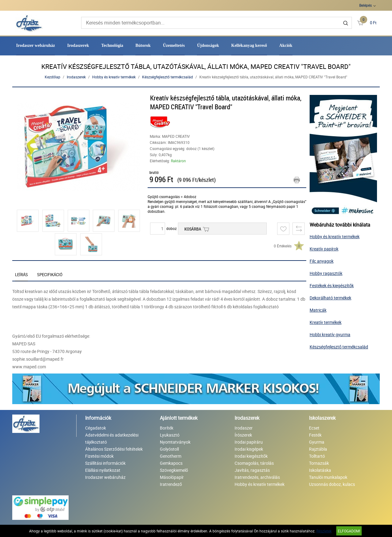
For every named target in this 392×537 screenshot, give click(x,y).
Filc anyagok (322, 261)
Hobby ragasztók (326, 273)
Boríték (167, 428)
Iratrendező (171, 484)
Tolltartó (317, 456)
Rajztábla (318, 449)
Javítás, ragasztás (252, 470)
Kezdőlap (53, 77)
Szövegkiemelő (174, 470)
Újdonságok (208, 45)
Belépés (366, 5)
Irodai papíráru (249, 442)
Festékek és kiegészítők (332, 285)
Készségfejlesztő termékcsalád (168, 77)
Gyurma (317, 442)
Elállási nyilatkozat (103, 470)
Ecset (314, 428)
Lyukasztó (170, 435)
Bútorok (143, 45)
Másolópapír (172, 477)
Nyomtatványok (175, 442)
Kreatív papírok (324, 249)
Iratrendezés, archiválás (257, 477)
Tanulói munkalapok (328, 477)
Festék (315, 435)
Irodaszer (244, 428)
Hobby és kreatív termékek (114, 77)
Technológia (112, 45)
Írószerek (243, 435)
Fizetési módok (99, 456)
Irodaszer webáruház (36, 45)
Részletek (324, 531)
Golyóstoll (169, 449)
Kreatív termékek (326, 322)
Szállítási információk (105, 463)
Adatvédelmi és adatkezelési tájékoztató (112, 438)
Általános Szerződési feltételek (114, 449)
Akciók (286, 45)
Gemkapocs (171, 463)
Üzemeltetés (174, 45)
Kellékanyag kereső (249, 45)
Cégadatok (96, 428)
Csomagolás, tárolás (254, 463)
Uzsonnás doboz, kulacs (332, 484)
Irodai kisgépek (249, 449)
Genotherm (171, 456)
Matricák (318, 310)
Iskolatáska (320, 470)
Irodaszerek (78, 45)
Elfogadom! (349, 531)
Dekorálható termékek (330, 298)
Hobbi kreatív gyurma (330, 334)
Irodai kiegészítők (251, 456)
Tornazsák (319, 463)
